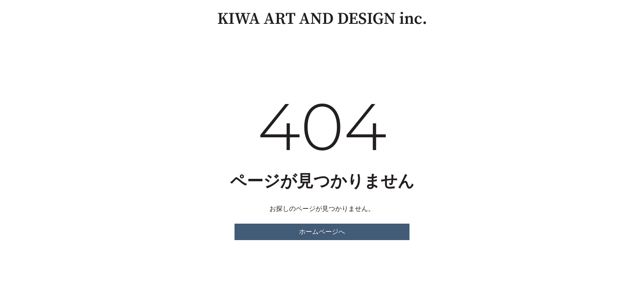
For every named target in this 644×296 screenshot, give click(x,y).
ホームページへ (322, 232)
